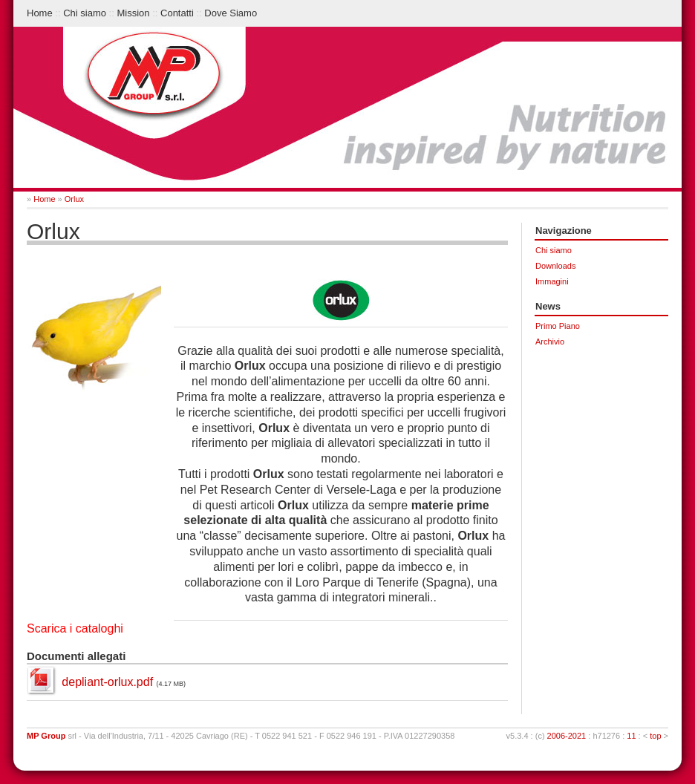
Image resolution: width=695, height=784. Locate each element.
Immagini (552, 281)
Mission (133, 13)
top (655, 736)
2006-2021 (567, 736)
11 (631, 736)
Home (40, 13)
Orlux (74, 199)
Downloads (555, 266)
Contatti (177, 13)
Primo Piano (558, 326)
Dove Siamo (231, 13)
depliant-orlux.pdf (107, 682)
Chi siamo (85, 13)
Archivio (550, 342)
